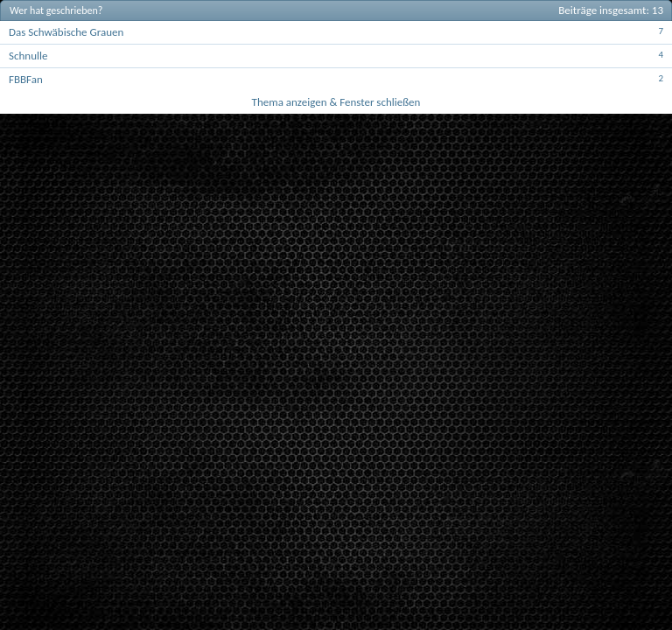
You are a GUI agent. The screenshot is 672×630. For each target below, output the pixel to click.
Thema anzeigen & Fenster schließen (336, 102)
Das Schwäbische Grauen (66, 32)
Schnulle (28, 56)
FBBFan (26, 79)
